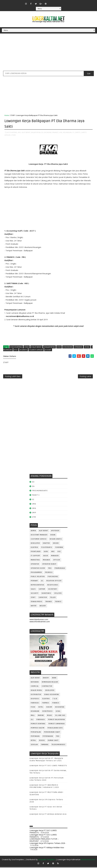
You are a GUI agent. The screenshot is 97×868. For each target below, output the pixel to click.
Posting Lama (85, 377)
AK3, (20, 132)
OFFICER (57, 561)
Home (7, 115)
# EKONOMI (68, 347)
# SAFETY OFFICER (36, 349)
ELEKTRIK (34, 548)
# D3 (59, 347)
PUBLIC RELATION (38, 578)
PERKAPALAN (36, 733)
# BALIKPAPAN (49, 347)
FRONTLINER (36, 553)
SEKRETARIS (46, 594)
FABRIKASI (35, 704)
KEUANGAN (35, 712)
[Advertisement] (48, 53)
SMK (34, 509)
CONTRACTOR (47, 687)
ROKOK (42, 741)
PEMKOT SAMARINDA (57, 725)
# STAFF (48, 349)
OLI (32, 720)
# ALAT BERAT (36, 347)
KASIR (46, 557)
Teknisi (58, 603)
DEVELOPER (35, 544)
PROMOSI (49, 573)
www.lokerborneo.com (39, 620)
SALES (33, 590)
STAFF (13, 115)
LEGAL (58, 712)
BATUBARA (35, 683)
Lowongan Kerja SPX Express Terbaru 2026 (47, 844)
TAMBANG (45, 745)
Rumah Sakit (53, 741)
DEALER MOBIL (37, 691)
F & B (55, 700)
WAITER (34, 607)
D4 (33, 487)
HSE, (61, 132)
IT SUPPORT (35, 557)
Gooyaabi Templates (47, 860)
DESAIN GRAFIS (56, 540)
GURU (46, 553)
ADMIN (33, 532)
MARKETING (35, 561)
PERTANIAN (35, 737)
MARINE (41, 716)
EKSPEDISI (35, 700)
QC (42, 582)
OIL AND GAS (60, 716)
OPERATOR (35, 565)
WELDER (43, 607)
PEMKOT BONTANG (38, 725)
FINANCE (56, 704)
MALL (33, 716)
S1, (74, 132)
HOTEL (41, 708)
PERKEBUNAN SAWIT (52, 733)
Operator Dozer (38, 569)
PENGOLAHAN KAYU (55, 729)
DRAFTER (46, 544)
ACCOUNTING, (12, 132)
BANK (54, 679)
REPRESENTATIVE (38, 586)
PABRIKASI (41, 720)
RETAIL (33, 741)
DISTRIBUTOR (36, 695)
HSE (59, 553)
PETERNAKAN (48, 737)
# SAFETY (23, 349)
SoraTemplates (18, 860)
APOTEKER (55, 532)
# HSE (87, 347)
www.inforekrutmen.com (40, 622)
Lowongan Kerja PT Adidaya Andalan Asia (48, 815)
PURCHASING (53, 578)
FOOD (33, 708)
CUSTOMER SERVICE (39, 540)
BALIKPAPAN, (36, 132)
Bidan (53, 536)
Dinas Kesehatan (52, 695)
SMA (34, 505)
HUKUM (49, 708)
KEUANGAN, (68, 132)
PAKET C (36, 496)
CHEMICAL (35, 687)
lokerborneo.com (88, 860)
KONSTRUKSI (48, 712)
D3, (43, 132)
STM (34, 518)
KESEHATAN (60, 708)
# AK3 (27, 347)
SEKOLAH (34, 745)
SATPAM (42, 590)
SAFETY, (78, 132)
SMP (34, 514)
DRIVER (56, 544)
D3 (33, 483)
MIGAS (50, 716)
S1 (33, 500)
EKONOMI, (48, 132)
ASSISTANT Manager (39, 536)
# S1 (16, 349)
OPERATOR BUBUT (49, 565)
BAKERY (46, 679)
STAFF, (14, 135)
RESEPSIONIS (53, 586)
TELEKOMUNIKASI (58, 745)
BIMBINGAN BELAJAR (50, 683)
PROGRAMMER (36, 573)
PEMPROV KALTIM (38, 729)
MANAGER (55, 557)
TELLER (53, 598)
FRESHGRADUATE (40, 492)
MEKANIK (47, 561)
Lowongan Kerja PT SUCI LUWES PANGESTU (48, 766)
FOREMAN (59, 548)
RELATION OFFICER (54, 582)
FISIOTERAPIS (47, 548)
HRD (53, 553)
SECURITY (35, 594)
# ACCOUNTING (16, 347)
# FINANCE (78, 347)
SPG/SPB (58, 594)
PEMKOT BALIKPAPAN (57, 720)
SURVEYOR (43, 598)
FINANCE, (56, 132)
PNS (50, 569)
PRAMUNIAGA (60, 569)
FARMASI (46, 704)
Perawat (34, 582)
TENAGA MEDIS (37, 603)
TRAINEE (49, 603)
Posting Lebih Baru (13, 377)
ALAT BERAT (44, 532)
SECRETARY (53, 590)
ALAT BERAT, (26, 132)
